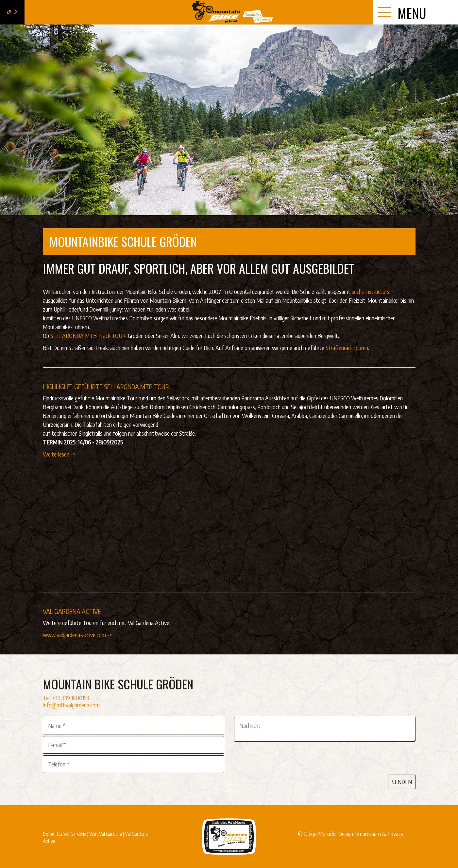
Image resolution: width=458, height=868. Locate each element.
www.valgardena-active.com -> (77, 635)
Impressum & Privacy (380, 834)
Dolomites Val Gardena (65, 834)
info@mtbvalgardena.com (71, 705)
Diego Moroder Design (329, 834)
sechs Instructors (371, 291)
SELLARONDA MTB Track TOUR (88, 336)
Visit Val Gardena (106, 834)
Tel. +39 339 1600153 (66, 698)
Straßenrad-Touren (347, 348)
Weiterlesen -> (59, 454)
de (12, 12)
